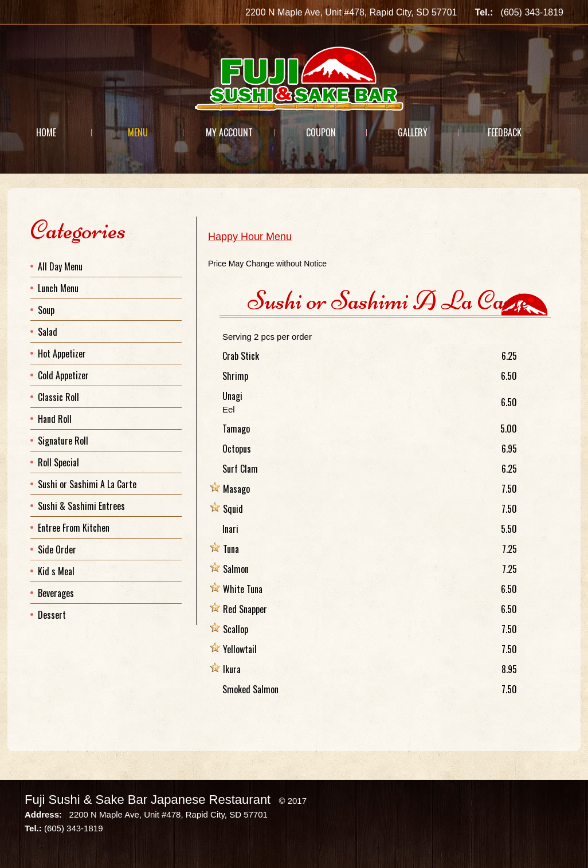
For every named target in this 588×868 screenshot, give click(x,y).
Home (46, 132)
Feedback (505, 132)
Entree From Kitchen (74, 528)
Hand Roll (55, 419)
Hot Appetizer (62, 354)
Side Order (57, 549)
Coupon (321, 132)
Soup (46, 310)
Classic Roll (58, 397)
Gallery (413, 132)
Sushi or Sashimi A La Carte (87, 484)
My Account (229, 132)
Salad (48, 332)
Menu (138, 132)
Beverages (56, 593)
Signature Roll (63, 441)
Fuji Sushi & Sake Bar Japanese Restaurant (148, 800)
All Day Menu (60, 266)
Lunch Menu (58, 288)
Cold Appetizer (63, 375)
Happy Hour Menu (250, 237)
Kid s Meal (56, 571)
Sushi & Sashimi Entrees (81, 506)
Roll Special (58, 462)
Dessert (52, 615)
